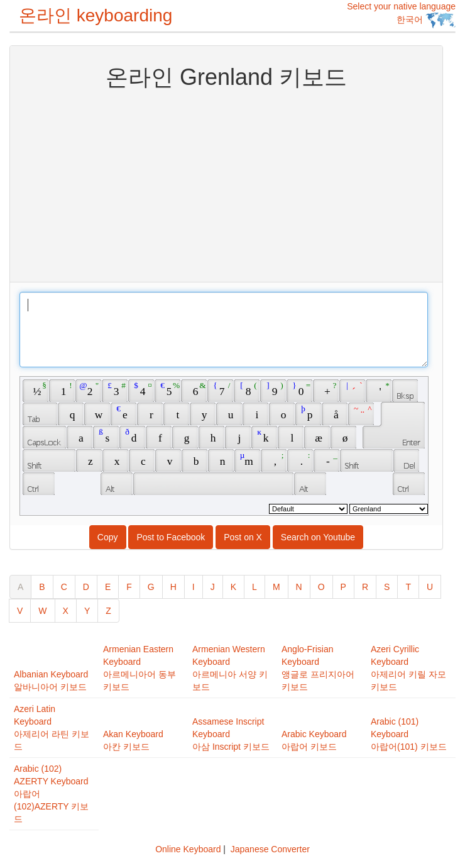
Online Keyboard (188, 849)
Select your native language (401, 15)
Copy (108, 537)
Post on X (243, 537)
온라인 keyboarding (96, 15)
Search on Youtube (318, 537)
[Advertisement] (227, 184)
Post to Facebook (171, 537)
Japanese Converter (270, 849)
